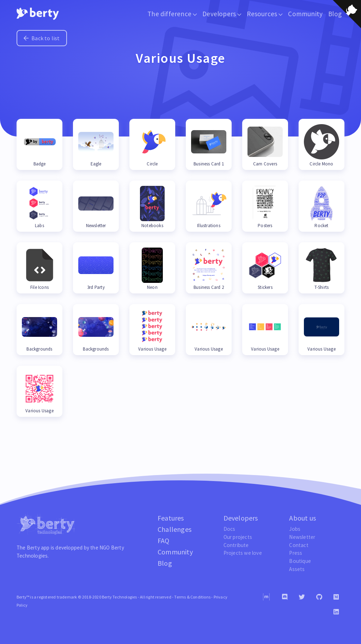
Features (171, 518)
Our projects (238, 537)
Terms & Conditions (192, 597)
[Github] (319, 597)
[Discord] (285, 597)
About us (302, 518)
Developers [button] (222, 14)
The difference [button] (172, 14)
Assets (297, 569)
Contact (299, 545)
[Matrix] (266, 597)
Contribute (236, 545)
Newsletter (302, 537)
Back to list (42, 38)
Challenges (175, 529)
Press (296, 553)
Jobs (295, 529)
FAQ (164, 540)
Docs (230, 529)
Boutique (300, 561)
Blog (165, 563)
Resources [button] (265, 14)
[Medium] (336, 597)
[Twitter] (302, 597)
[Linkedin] (336, 612)
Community (305, 14)
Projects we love (243, 553)
